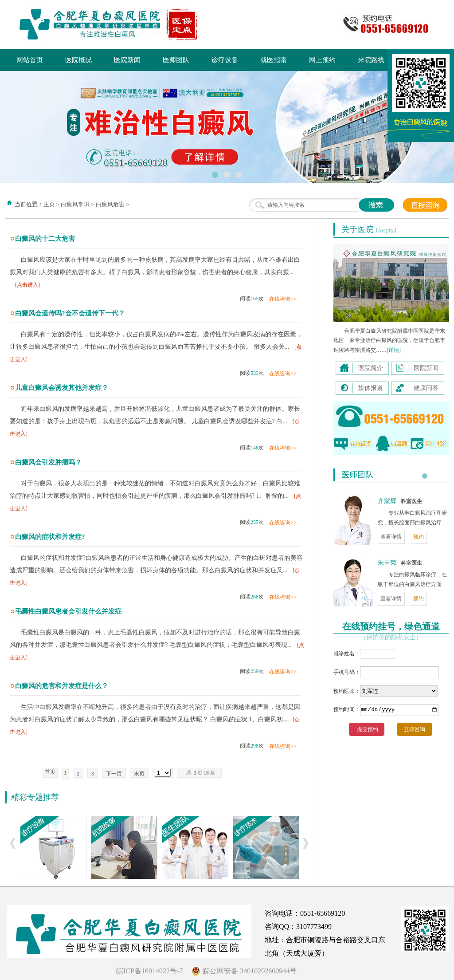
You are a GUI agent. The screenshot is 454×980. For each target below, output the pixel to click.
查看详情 (391, 537)
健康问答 (426, 388)
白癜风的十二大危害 (45, 239)
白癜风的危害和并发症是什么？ (62, 686)
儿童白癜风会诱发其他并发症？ (62, 388)
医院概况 (78, 60)
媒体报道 (371, 388)
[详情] (394, 350)
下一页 (114, 774)
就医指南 (274, 60)
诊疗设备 (225, 60)
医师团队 (176, 60)
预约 (419, 537)
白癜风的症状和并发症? (50, 537)
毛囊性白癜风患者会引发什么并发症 (68, 611)
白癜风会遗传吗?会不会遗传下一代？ (70, 313)
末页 (139, 774)
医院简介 (371, 368)
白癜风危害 (110, 204)
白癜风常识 (75, 204)
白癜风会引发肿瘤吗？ (48, 462)
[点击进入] (27, 285)
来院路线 (371, 60)
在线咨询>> (283, 299)
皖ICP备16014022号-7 (149, 971)
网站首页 (30, 60)
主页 (49, 204)
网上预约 (322, 60)
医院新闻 (127, 60)
